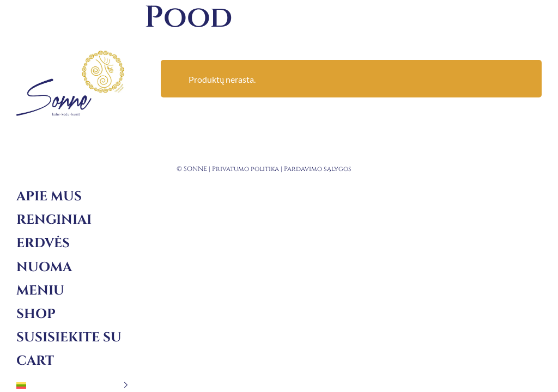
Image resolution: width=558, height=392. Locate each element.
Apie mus (49, 197)
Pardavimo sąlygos (318, 169)
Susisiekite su (69, 338)
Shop (36, 314)
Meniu (40, 291)
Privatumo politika (245, 169)
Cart (35, 361)
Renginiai (54, 220)
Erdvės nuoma (44, 255)
